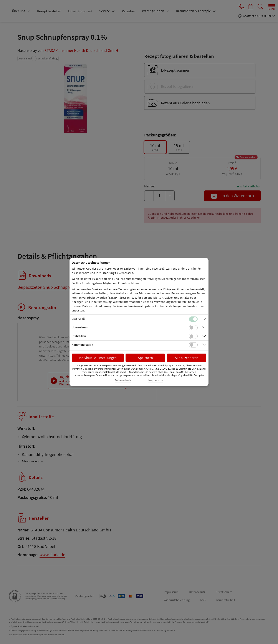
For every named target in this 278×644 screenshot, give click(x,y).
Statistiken (79, 336)
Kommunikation (82, 345)
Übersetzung (80, 327)
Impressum (156, 380)
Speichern (145, 358)
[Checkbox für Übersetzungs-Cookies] (193, 328)
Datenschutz (123, 380)
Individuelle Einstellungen (98, 358)
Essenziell (78, 319)
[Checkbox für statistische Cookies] (193, 336)
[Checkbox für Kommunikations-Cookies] (193, 345)
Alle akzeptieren (187, 358)
